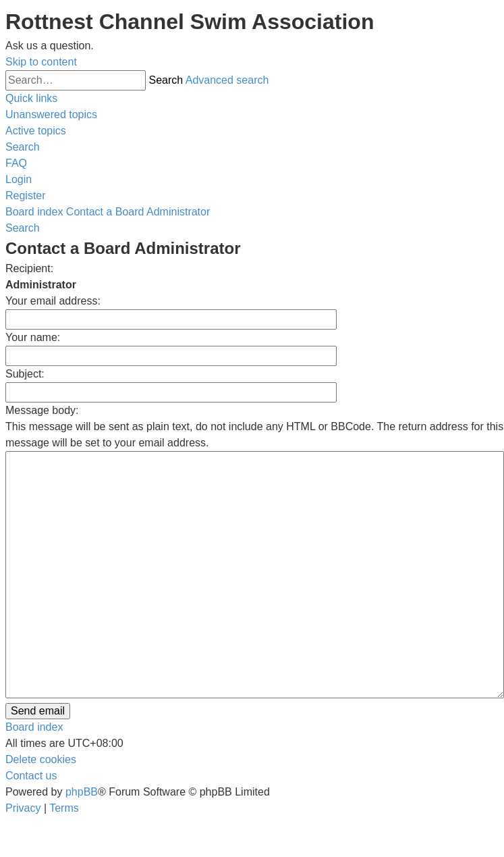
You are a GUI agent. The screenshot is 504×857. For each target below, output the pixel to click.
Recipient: (29, 268)
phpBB (82, 792)
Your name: (33, 337)
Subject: (25, 374)
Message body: (42, 410)
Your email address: (53, 301)
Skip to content (41, 62)
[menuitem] (51, 114)
